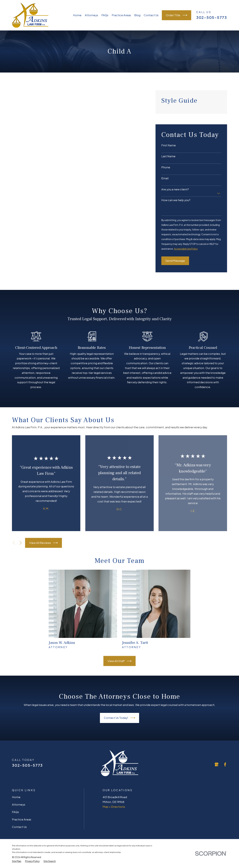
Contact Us (19, 827)
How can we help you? (176, 200)
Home (16, 797)
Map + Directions (114, 807)
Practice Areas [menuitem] (121, 15)
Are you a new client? (175, 189)
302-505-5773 (212, 17)
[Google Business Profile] (217, 764)
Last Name (168, 156)
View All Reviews (43, 543)
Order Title (176, 15)
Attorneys (19, 805)
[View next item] (20, 543)
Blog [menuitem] (137, 15)
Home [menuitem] (77, 15)
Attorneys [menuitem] (91, 15)
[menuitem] (17, 861)
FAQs (15, 812)
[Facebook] (225, 764)
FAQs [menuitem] (105, 15)
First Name (169, 145)
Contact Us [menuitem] (151, 15)
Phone (166, 167)
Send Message (175, 261)
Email (165, 178)
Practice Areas (22, 819)
